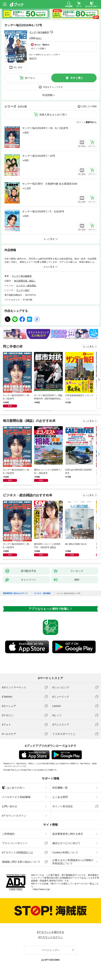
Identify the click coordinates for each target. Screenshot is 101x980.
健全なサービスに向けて (66, 843)
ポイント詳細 (38, 49)
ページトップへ (50, 950)
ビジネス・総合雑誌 (26, 286)
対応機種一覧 (60, 788)
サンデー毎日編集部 (39, 32)
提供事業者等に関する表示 (68, 834)
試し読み (18, 67)
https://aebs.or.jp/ (42, 889)
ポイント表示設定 (63, 806)
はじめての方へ (13, 788)
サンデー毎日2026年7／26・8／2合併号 (45, 128)
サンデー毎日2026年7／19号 (39, 156)
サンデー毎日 (23, 290)
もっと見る (88, 346)
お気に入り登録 (89, 106)
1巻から (80, 122)
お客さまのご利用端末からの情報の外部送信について (73, 862)
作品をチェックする (53, 87)
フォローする (52, 32)
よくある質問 (60, 797)
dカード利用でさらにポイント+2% (44, 55)
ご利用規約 (8, 834)
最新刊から (91, 122)
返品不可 (33, 58)
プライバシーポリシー (15, 843)
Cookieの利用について (65, 852)
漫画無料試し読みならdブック (15, 593)
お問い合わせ (10, 806)
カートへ (30, 78)
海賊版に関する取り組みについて (21, 862)
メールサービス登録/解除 (16, 797)
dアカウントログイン (14, 816)
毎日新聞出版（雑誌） (25, 281)
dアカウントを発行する (50, 932)
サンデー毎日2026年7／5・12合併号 (43, 211)
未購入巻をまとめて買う (53, 115)
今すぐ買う (77, 78)
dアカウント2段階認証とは (17, 852)
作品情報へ (49, 95)
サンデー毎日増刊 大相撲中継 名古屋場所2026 (50, 184)
